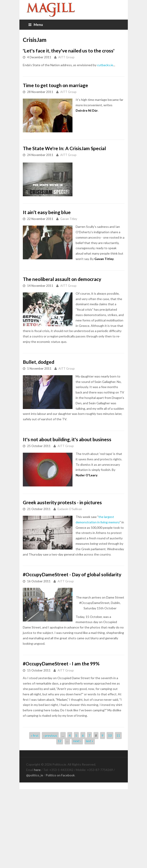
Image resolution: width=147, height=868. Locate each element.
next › (77, 741)
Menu (36, 25)
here (37, 770)
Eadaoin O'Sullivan (70, 509)
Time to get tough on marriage (55, 85)
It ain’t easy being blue (47, 212)
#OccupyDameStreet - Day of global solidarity (72, 574)
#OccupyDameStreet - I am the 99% (61, 663)
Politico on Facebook (60, 775)
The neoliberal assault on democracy (62, 279)
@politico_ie (35, 775)
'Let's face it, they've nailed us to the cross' (69, 51)
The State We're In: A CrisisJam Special (64, 148)
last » (90, 741)
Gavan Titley (69, 219)
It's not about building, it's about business (67, 439)
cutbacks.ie (105, 65)
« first (35, 736)
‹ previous (50, 736)
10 (110, 736)
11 (118, 736)
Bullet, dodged (38, 362)
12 (60, 741)
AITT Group (66, 57)
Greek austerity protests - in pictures (62, 502)
